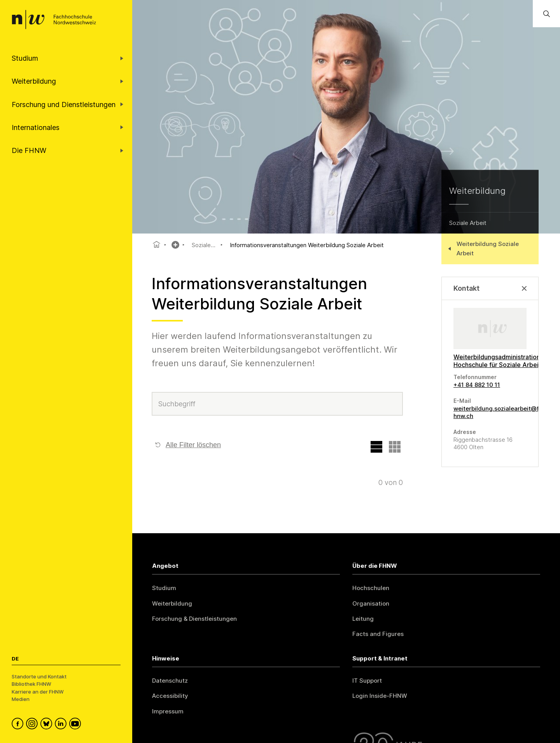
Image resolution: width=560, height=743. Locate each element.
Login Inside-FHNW (380, 696)
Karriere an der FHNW (38, 692)
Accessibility (170, 696)
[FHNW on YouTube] (76, 725)
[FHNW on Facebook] (19, 725)
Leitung (363, 619)
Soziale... (204, 245)
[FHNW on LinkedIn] (62, 725)
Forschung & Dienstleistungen (194, 619)
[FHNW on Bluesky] (48, 725)
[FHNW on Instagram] (33, 725)
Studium (164, 588)
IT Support (367, 681)
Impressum (168, 711)
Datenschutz (170, 681)
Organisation (371, 603)
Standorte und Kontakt (39, 676)
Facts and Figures (378, 634)
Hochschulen (371, 588)
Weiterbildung (172, 603)
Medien (21, 699)
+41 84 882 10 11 (477, 385)
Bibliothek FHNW (31, 684)
